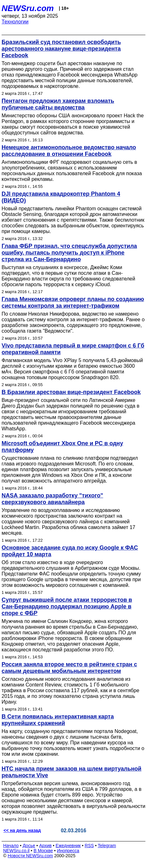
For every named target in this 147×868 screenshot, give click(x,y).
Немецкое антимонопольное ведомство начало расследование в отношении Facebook (69, 151)
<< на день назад (22, 830)
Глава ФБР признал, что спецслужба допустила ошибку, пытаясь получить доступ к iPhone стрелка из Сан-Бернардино (69, 253)
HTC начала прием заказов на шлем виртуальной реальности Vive (71, 772)
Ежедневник (68, 846)
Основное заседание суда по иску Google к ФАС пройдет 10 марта (70, 551)
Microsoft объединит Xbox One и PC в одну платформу (62, 447)
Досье (29, 846)
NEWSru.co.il (16, 851)
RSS (89, 846)
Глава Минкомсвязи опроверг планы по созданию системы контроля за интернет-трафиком (73, 302)
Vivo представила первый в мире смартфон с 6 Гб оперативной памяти (73, 349)
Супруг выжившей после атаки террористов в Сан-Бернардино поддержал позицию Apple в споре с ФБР (67, 606)
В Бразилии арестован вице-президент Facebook (71, 392)
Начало (11, 846)
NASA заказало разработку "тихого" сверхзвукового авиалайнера (52, 499)
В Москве (43, 851)
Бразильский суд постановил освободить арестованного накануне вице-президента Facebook (61, 49)
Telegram (107, 846)
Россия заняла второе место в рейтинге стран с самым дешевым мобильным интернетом (69, 668)
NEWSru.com (28, 8)
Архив (45, 846)
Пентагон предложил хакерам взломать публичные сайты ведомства (58, 104)
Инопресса (68, 851)
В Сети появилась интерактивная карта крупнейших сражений (58, 720)
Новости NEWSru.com (30, 856)
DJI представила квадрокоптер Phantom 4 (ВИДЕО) (61, 197)
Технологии (15, 22)
